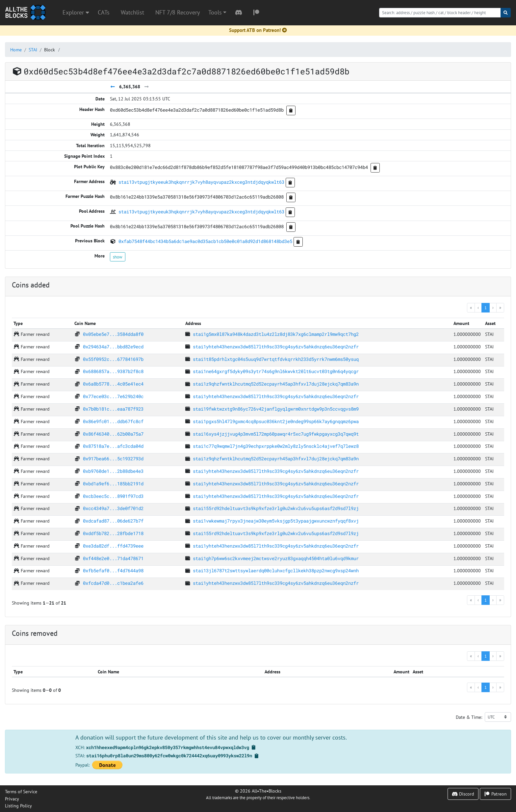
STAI (33, 50)
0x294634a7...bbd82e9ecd (113, 347)
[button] (217, 13)
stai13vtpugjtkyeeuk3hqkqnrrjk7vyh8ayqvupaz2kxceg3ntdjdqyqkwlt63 (201, 182)
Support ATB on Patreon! (258, 30)
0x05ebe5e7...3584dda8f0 (113, 334)
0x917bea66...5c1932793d (113, 459)
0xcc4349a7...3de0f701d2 (113, 508)
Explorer (76, 12)
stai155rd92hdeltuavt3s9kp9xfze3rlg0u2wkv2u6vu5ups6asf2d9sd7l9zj (276, 508)
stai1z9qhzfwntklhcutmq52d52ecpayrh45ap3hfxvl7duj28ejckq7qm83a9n (276, 384)
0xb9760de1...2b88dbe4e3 (113, 471)
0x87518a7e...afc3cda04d (113, 446)
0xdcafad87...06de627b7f (113, 521)
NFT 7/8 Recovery (178, 12)
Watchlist (132, 12)
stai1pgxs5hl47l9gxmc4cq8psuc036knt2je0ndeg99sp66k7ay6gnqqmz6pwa (276, 421)
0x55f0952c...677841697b (113, 359)
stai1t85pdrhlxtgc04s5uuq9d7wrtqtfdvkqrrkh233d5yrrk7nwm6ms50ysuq (276, 359)
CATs (104, 12)
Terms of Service (21, 791)
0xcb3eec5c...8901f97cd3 (113, 496)
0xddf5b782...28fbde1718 (113, 533)
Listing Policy (18, 806)
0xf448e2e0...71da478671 (113, 558)
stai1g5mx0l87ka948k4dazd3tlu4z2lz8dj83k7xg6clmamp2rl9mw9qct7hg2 (276, 334)
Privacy (12, 799)
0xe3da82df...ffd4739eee (113, 546)
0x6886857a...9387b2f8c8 (113, 371)
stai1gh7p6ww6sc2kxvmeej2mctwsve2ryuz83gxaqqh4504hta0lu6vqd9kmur (276, 558)
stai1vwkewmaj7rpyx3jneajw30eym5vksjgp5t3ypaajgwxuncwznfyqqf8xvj (276, 521)
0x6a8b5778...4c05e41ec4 (113, 384)
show (118, 257)
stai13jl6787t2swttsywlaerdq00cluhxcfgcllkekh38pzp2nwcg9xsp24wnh (276, 570)
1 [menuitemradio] (486, 308)
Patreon (495, 794)
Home (16, 50)
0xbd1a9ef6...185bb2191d (113, 484)
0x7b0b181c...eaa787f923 (113, 409)
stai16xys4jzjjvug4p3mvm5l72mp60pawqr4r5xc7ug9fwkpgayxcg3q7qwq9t (276, 434)
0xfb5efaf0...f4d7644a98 (113, 570)
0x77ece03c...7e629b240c (113, 396)
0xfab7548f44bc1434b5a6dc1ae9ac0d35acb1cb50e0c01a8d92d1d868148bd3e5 (205, 241)
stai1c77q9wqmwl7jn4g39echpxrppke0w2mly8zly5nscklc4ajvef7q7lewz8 (276, 446)
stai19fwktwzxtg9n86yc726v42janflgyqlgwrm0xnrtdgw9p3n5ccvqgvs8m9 (276, 409)
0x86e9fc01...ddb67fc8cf (113, 421)
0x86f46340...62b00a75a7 (113, 434)
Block (50, 50)
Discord (463, 794)
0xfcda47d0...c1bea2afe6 (113, 583)
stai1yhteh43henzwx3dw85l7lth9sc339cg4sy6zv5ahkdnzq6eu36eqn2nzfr (276, 347)
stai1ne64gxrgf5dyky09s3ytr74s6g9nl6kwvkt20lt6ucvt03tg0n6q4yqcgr (276, 371)
